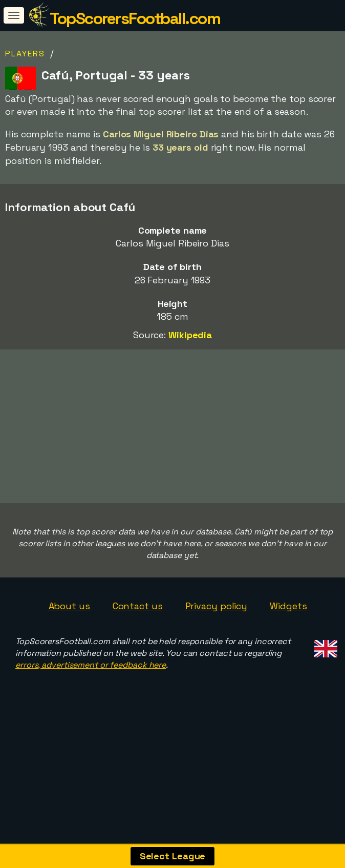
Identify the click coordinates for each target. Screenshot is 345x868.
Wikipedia (190, 335)
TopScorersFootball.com (135, 18)
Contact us (138, 670)
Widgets (288, 670)
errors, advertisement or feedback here (91, 729)
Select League (173, 856)
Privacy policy (217, 670)
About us (69, 670)
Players (25, 54)
